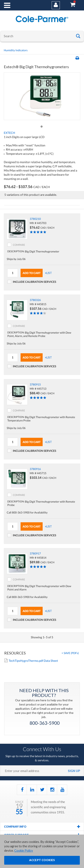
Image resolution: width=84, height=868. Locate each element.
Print (78, 58)
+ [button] (70, 653)
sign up (74, 771)
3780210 (35, 219)
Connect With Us (42, 749)
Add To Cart (32, 273)
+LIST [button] (48, 273)
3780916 (35, 469)
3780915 (35, 384)
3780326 (35, 300)
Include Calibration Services (34, 282)
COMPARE (19, 245)
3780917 (35, 553)
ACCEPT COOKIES (42, 862)
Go (78, 36)
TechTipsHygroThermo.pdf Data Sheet (33, 661)
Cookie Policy (24, 852)
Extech (9, 133)
